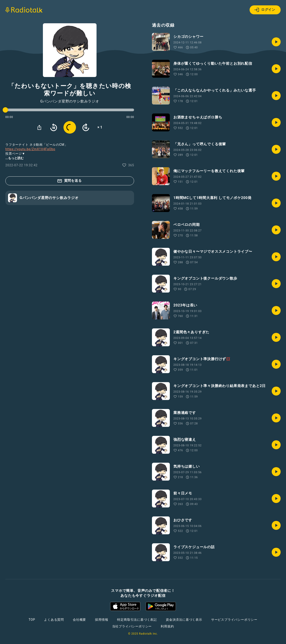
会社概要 (79, 620)
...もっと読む (15, 158)
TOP (32, 620)
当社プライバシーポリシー (132, 626)
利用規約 (167, 626)
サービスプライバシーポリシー (234, 620)
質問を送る (69, 181)
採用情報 (102, 620)
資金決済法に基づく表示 (184, 620)
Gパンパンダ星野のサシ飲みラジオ (70, 101)
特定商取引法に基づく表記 (137, 620)
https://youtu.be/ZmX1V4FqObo (30, 149)
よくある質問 (54, 620)
